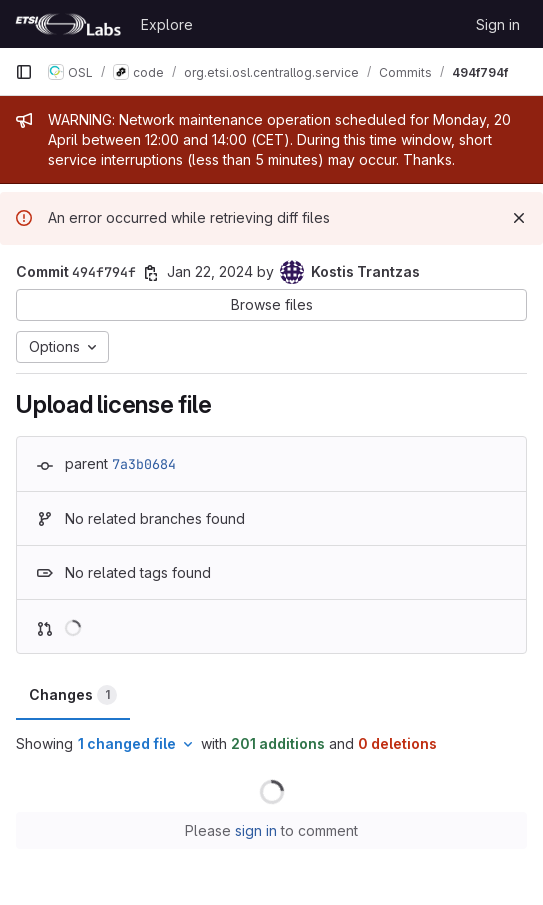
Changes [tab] (73, 695)
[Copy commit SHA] (151, 273)
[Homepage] (68, 24)
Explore (167, 24)
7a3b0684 (144, 464)
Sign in (498, 24)
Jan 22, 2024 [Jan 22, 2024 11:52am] (210, 271)
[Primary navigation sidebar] (24, 72)
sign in (256, 830)
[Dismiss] (519, 218)
